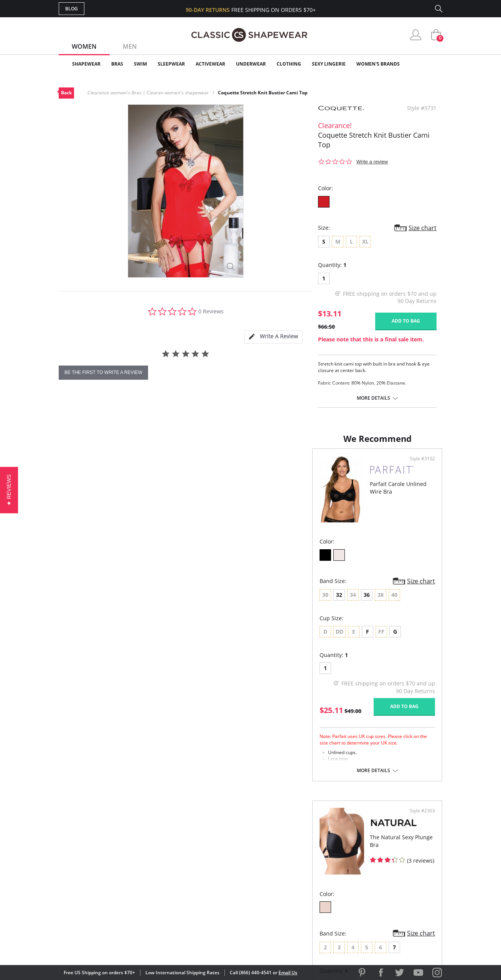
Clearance (426, 64)
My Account (206, 854)
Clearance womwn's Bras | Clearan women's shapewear (148, 93)
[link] (371, 930)
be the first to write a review (103, 372)
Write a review (372, 162)
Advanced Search (213, 841)
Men (130, 46)
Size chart (423, 228)
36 (113, 602)
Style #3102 (227, 466)
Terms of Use (119, 945)
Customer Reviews (315, 854)
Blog (72, 9)
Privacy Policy (309, 891)
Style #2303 (420, 466)
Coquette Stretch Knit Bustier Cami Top (263, 93)
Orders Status (209, 866)
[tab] (274, 337)
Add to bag (406, 321)
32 (86, 602)
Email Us (288, 973)
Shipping (200, 878)
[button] (9, 490)
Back (66, 93)
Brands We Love (312, 866)
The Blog (302, 878)
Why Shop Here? (311, 841)
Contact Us (205, 903)
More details (373, 398)
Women (84, 46)
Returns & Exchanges (219, 891)
